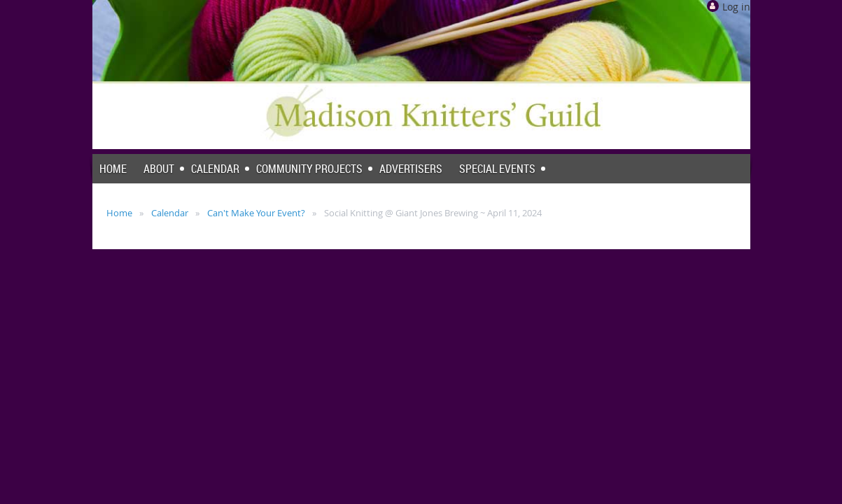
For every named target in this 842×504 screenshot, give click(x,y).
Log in (736, 7)
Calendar (170, 213)
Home (119, 213)
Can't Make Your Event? (256, 213)
